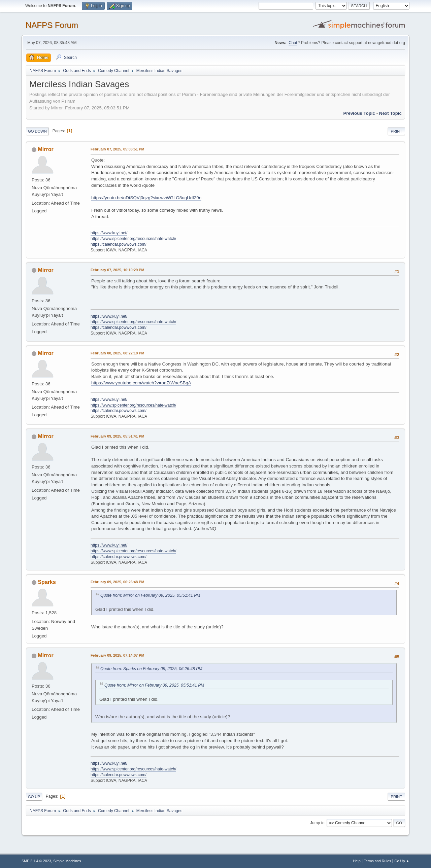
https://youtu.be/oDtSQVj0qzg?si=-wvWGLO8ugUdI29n (146, 198)
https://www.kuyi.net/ (109, 233)
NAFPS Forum (52, 25)
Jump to (317, 823)
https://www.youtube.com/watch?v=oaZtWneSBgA (141, 383)
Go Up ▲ (402, 861)
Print (396, 131)
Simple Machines (67, 861)
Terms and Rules (378, 861)
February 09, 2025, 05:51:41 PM (117, 436)
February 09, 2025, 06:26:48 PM (117, 582)
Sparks (47, 582)
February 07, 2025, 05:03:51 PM (117, 149)
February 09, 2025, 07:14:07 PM (117, 655)
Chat (293, 43)
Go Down (37, 131)
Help (357, 861)
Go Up (34, 797)
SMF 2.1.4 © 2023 (36, 861)
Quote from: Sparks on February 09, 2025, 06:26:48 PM (151, 669)
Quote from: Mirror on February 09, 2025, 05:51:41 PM (150, 595)
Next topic (390, 113)
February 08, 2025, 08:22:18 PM (117, 353)
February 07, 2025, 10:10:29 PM (117, 270)
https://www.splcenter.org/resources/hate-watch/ (133, 239)
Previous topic (359, 113)
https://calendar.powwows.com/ (119, 244)
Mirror (45, 149)
